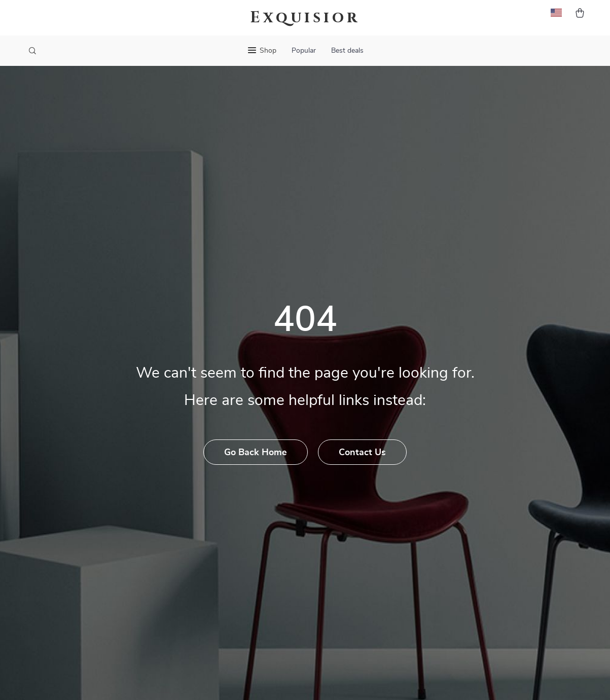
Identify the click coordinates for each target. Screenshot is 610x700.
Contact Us (362, 453)
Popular (304, 51)
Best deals (347, 51)
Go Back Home (256, 453)
